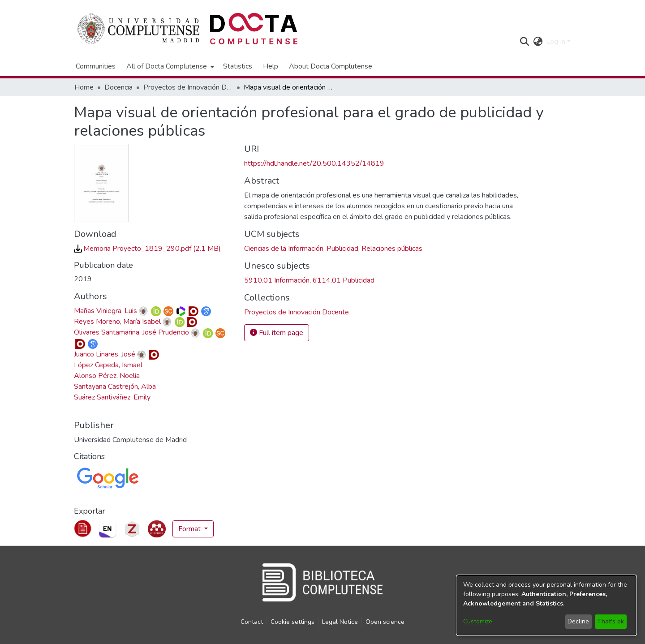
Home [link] (84, 87)
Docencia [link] (118, 87)
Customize (478, 621)
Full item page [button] (277, 333)
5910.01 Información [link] (277, 280)
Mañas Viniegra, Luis (105, 311)
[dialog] (546, 605)
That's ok (611, 621)
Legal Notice (340, 622)
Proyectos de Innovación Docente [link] (188, 87)
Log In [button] (557, 42)
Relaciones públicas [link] (392, 249)
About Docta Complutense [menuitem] (331, 66)
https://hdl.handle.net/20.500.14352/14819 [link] (314, 163)
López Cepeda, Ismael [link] (108, 365)
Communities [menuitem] (96, 66)
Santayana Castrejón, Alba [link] (115, 386)
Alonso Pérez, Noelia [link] (107, 376)
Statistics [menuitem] (238, 66)
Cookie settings (292, 622)
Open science (385, 622)
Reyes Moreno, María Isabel (117, 322)
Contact (252, 622)
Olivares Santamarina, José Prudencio (131, 332)
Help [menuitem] (271, 66)
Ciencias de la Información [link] (284, 249)
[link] (147, 249)
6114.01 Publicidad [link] (344, 280)
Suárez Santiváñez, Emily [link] (112, 397)
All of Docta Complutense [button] (167, 66)
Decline (578, 621)
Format (190, 529)
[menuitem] (169, 66)
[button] (524, 42)
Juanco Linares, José (105, 354)
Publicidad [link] (342, 249)
